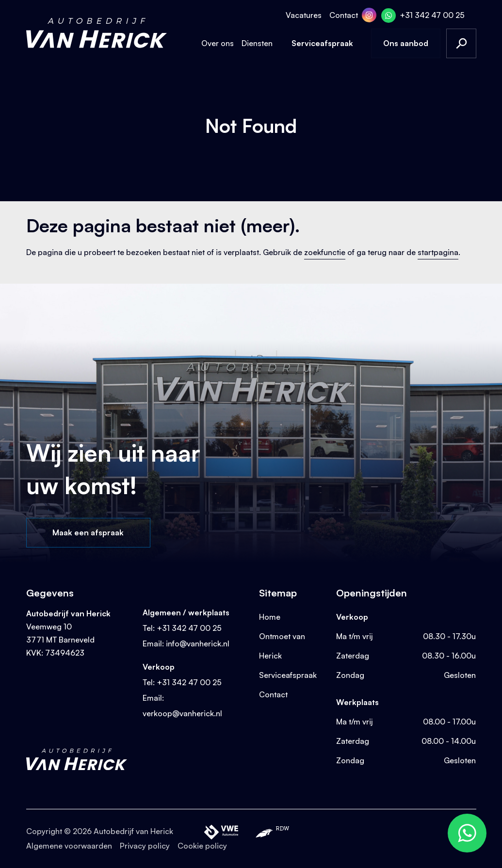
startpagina (438, 252)
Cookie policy (202, 846)
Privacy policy (145, 846)
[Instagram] (369, 15)
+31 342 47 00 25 (432, 15)
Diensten (257, 43)
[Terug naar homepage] (97, 33)
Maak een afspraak (88, 532)
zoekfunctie (325, 252)
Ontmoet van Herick (282, 646)
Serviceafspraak (322, 43)
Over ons (218, 43)
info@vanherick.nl (198, 643)
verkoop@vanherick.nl (182, 713)
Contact (344, 15)
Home (270, 617)
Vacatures (304, 15)
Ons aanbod (406, 43)
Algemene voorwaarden (69, 846)
